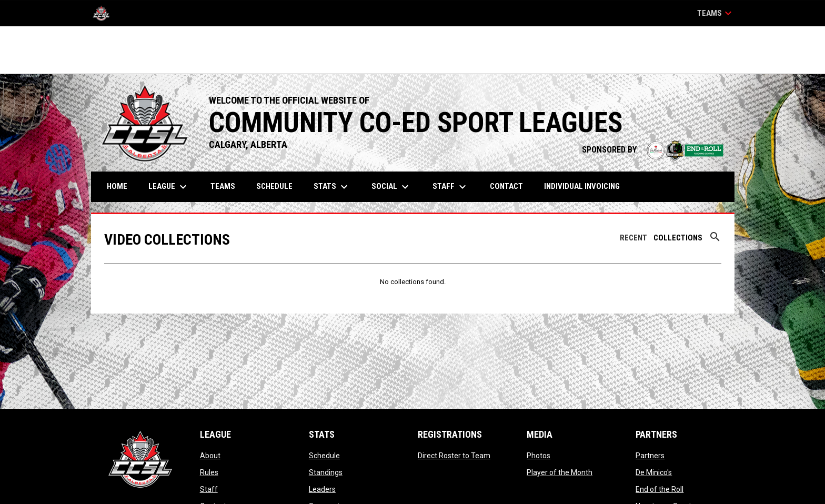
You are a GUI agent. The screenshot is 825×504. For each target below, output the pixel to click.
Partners (650, 456)
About (210, 456)
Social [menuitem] (391, 187)
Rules (209, 472)
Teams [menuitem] (223, 186)
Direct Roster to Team (454, 456)
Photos (539, 456)
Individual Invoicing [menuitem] (582, 186)
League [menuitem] (169, 187)
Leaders (322, 489)
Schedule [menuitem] (274, 186)
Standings (326, 472)
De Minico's (654, 472)
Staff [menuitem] (451, 187)
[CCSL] (105, 13)
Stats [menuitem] (332, 187)
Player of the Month (560, 472)
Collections (678, 238)
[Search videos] (715, 240)
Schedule (324, 456)
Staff (209, 489)
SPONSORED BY (653, 150)
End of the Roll (660, 489)
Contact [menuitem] (506, 186)
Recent (633, 238)
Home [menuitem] (117, 186)
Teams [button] (716, 13)
